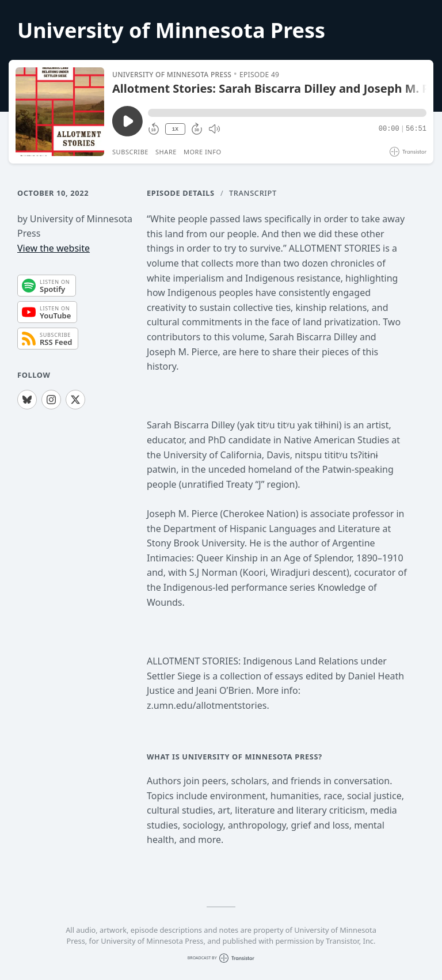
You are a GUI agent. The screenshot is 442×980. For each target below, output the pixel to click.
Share (166, 152)
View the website (54, 248)
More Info (203, 152)
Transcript (253, 193)
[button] (287, 113)
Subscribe (130, 152)
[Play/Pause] (60, 112)
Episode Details (181, 193)
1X (175, 129)
